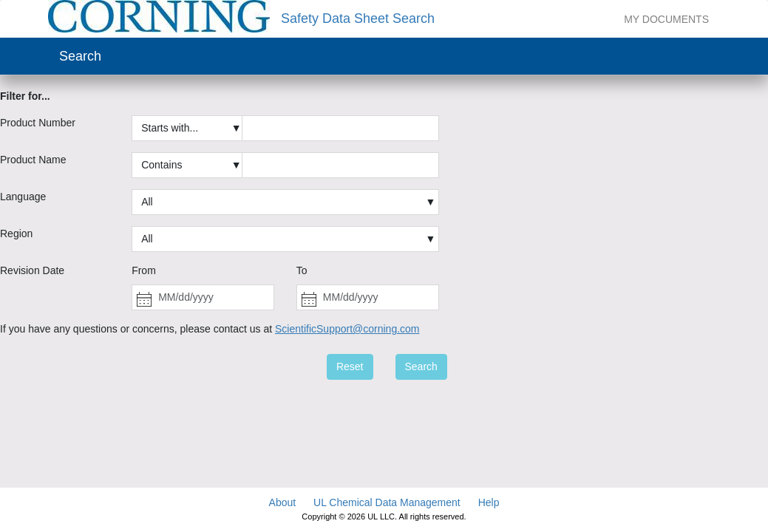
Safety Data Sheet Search (358, 18)
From (144, 270)
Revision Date (32, 270)
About (283, 502)
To (302, 270)
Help (489, 502)
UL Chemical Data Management (387, 502)
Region (16, 233)
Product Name (33, 160)
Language (23, 197)
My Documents (666, 19)
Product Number (38, 123)
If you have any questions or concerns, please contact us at (210, 329)
